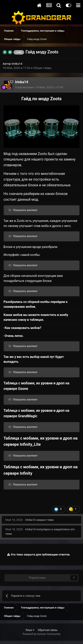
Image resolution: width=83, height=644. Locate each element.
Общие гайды (42, 68)
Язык (30, 630)
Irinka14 (17, 64)
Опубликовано (39, 87)
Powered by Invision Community (41, 634)
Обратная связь (47, 630)
